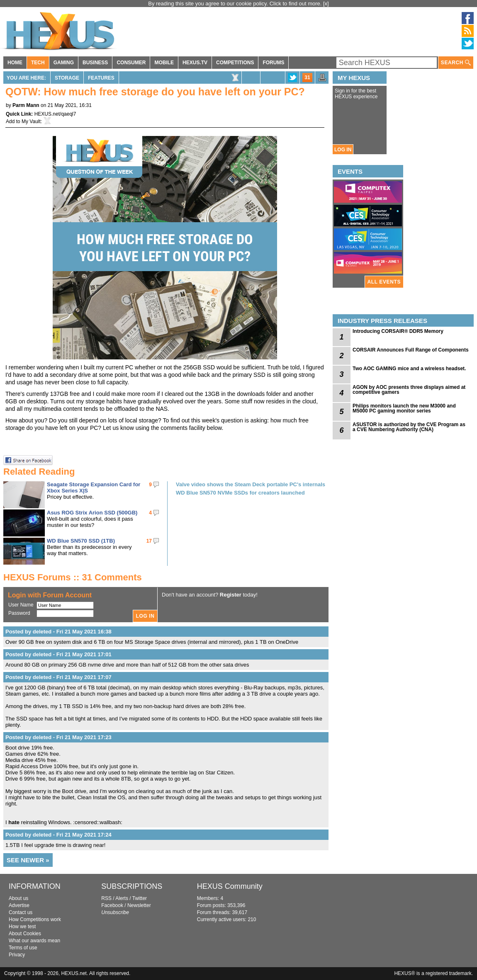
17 (149, 541)
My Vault (31, 121)
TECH (38, 63)
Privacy (17, 955)
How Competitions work (35, 919)
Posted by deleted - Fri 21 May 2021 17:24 (58, 835)
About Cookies (25, 934)
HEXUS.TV (195, 63)
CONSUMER (131, 63)
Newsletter (139, 905)
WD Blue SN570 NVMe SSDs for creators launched (240, 493)
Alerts (122, 898)
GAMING (64, 63)
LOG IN (343, 150)
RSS (106, 898)
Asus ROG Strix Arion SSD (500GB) (92, 513)
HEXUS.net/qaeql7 (55, 114)
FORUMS (273, 63)
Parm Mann (26, 105)
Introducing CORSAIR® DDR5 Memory (398, 331)
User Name (21, 605)
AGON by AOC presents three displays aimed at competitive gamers (409, 390)
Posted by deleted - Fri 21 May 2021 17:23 (58, 737)
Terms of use (23, 948)
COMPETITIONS (235, 63)
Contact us (21, 912)
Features (101, 78)
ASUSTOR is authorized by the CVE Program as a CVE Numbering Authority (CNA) (409, 427)
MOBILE (164, 63)
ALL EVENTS (384, 282)
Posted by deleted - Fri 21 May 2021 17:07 (58, 677)
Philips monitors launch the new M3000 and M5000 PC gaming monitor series (404, 408)
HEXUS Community (230, 886)
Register (231, 595)
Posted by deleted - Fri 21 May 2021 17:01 (58, 654)
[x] (326, 4)
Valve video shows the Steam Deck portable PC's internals (251, 484)
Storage (67, 78)
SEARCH (456, 63)
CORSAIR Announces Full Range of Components (411, 350)
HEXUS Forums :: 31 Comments (73, 577)
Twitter (140, 898)
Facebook (112, 905)
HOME (15, 63)
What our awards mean (34, 941)
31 (307, 78)
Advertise (19, 905)
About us (18, 898)
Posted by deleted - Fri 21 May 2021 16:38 (58, 632)
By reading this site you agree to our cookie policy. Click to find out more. (236, 4)
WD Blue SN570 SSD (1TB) (81, 541)
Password (19, 613)
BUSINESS (95, 63)
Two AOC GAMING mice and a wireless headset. (409, 369)
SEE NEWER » (28, 860)
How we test (22, 927)
